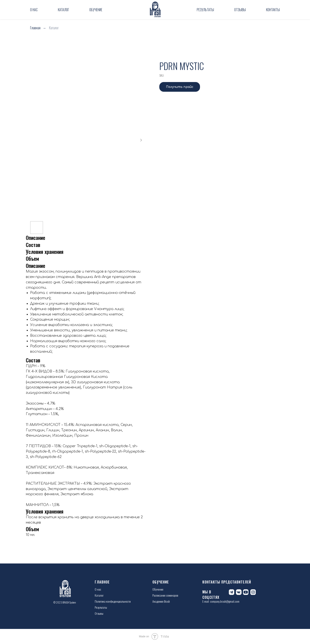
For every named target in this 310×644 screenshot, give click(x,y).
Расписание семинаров (165, 595)
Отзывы (240, 10)
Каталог (64, 10)
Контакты (273, 10)
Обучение (96, 10)
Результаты (205, 10)
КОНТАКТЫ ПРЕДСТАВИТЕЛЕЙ (227, 582)
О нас (34, 10)
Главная (35, 28)
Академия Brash (161, 601)
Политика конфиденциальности (113, 601)
